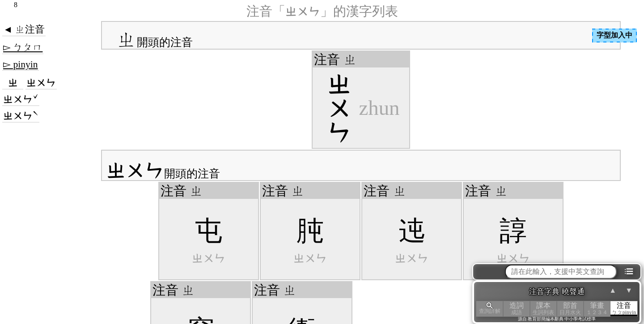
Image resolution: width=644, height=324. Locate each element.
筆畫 (597, 309)
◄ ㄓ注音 (24, 29)
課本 (543, 309)
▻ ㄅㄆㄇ (23, 47)
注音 (624, 309)
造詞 (517, 309)
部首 (570, 309)
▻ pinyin (21, 64)
